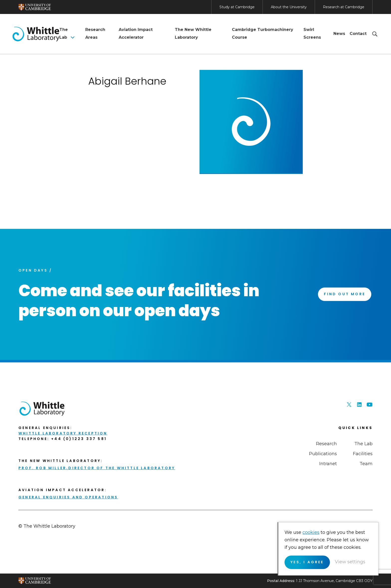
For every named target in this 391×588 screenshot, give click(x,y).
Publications (323, 454)
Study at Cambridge (237, 7)
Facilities (363, 454)
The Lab (64, 33)
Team (366, 464)
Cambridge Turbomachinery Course (263, 33)
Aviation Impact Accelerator (136, 33)
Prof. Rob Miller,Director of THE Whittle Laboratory (97, 468)
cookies (311, 532)
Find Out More (345, 294)
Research (326, 444)
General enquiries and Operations (68, 497)
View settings (350, 562)
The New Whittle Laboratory (193, 33)
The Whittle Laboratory (36, 34)
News (339, 34)
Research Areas (95, 33)
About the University (289, 7)
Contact (358, 34)
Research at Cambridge (344, 7)
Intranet (328, 464)
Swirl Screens (312, 33)
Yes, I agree (307, 562)
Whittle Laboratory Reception (63, 433)
